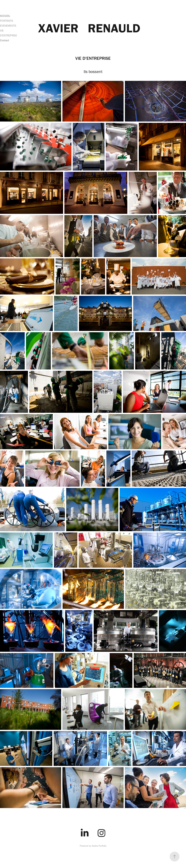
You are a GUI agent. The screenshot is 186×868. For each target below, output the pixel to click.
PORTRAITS (7, 21)
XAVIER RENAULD (89, 28)
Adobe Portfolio (99, 846)
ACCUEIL (5, 16)
